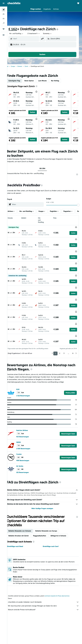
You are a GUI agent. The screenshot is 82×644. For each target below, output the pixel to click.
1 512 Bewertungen (28, 370)
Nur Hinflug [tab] (60, 81)
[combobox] (52, 34)
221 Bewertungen (27, 447)
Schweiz (24, 66)
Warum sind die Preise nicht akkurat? (46, 585)
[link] (70, 367)
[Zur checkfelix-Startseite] (14, 3)
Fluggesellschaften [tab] (44, 510)
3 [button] (64, 328)
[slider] (79, 205)
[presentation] (62, 29)
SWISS (23, 417)
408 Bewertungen (27, 435)
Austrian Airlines (27, 405)
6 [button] (73, 328)
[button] (4, 3)
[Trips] (4, 29)
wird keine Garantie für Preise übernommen (61, 571)
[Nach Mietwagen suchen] (4, 19)
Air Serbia (24, 441)
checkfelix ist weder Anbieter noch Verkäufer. (46, 578)
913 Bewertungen (27, 411)
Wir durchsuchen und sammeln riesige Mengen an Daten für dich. (46, 581)
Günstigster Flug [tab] (19, 81)
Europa (17, 66)
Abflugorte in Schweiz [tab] (63, 510)
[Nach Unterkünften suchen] (4, 14)
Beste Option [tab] (34, 81)
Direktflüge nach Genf (53, 521)
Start (12, 66)
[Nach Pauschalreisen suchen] (4, 23)
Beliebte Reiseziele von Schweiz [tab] (24, 506)
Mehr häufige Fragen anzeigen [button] (45, 483)
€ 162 (17, 29)
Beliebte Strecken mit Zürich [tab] (23, 510)
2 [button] (60, 328)
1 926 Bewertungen (28, 423)
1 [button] (55, 328)
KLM (22, 364)
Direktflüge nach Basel (20, 521)
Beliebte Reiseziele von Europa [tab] (51, 506)
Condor (24, 429)
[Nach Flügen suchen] (4, 10)
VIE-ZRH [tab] (45, 169)
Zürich (31, 66)
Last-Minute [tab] (47, 81)
